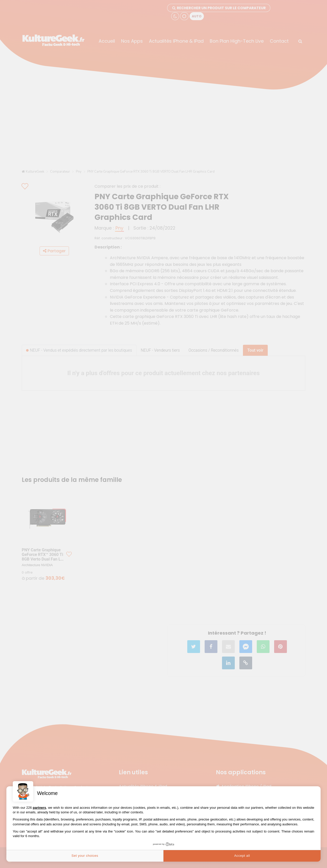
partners (39, 808)
